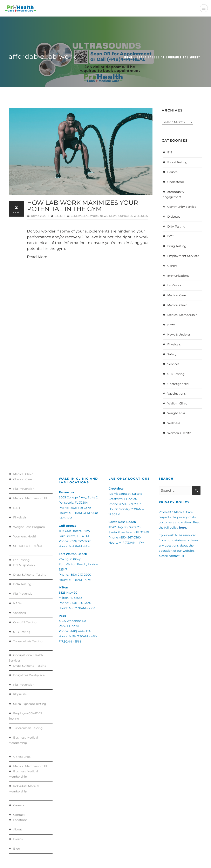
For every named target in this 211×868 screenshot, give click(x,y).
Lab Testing (21, 560)
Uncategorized (178, 384)
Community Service (182, 207)
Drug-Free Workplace (29, 675)
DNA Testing (176, 226)
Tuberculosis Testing (28, 641)
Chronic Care (23, 479)
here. (183, 528)
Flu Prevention (24, 489)
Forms (18, 839)
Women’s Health (25, 536)
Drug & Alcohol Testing (30, 575)
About (18, 829)
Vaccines (19, 613)
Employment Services (183, 256)
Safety (172, 354)
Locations (20, 820)
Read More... (38, 257)
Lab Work (91, 216)
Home (129, 57)
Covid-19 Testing (25, 622)
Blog (17, 849)
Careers (19, 805)
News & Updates (121, 216)
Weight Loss (176, 413)
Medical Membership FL (30, 498)
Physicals (174, 344)
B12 (170, 152)
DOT (171, 236)
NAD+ (17, 508)
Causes (172, 172)
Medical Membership (182, 315)
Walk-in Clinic (177, 403)
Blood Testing (177, 162)
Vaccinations (176, 394)
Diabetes (174, 217)
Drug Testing (177, 246)
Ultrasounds (22, 757)
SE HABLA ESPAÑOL (28, 546)
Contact (19, 815)
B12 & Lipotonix (24, 565)
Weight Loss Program (29, 527)
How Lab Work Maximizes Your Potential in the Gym (83, 206)
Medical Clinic (177, 305)
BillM (59, 216)
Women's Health (179, 433)
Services (173, 364)
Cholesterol (176, 182)
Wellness (141, 216)
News (104, 216)
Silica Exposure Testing (30, 704)
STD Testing (176, 374)
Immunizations (178, 276)
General (77, 216)
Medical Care (177, 295)
